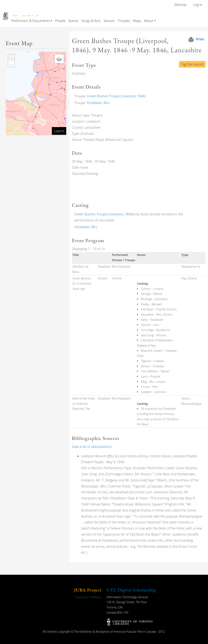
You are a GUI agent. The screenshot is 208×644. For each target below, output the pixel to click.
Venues (109, 21)
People (60, 21)
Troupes (124, 21)
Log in (198, 5)
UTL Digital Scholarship (131, 590)
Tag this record (192, 64)
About (149, 21)
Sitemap (180, 5)
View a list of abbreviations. (92, 447)
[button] (11, 57)
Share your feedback (88, 597)
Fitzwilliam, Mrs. (98, 103)
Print (200, 39)
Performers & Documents (31, 21)
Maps (137, 21)
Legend (59, 131)
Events (73, 21)
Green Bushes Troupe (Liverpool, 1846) (116, 96)
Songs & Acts (91, 21)
